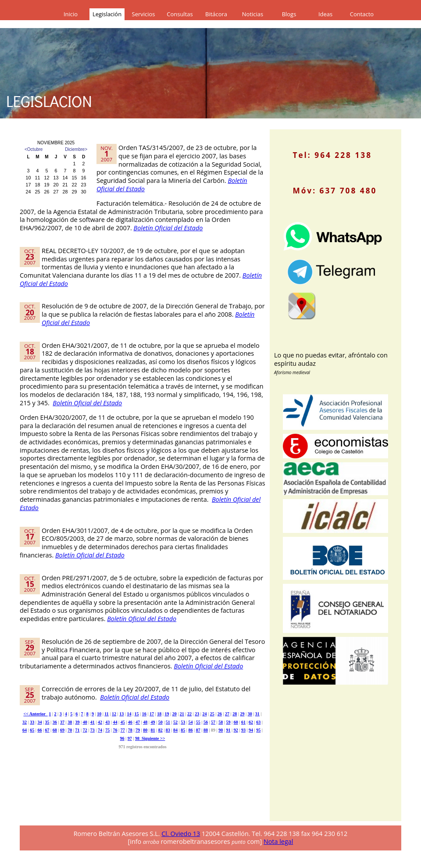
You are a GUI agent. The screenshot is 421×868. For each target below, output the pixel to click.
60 (236, 722)
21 (182, 714)
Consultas (180, 14)
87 (198, 730)
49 (153, 722)
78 (130, 730)
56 (206, 722)
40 (85, 722)
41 (93, 722)
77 (123, 730)
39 (77, 722)
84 (175, 730)
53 (183, 722)
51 (168, 722)
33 (32, 722)
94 (251, 730)
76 (115, 730)
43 (107, 722)
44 (115, 722)
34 (39, 722)
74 (100, 730)
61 (243, 722)
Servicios (144, 14)
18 (159, 714)
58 (221, 722)
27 (227, 714)
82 (161, 730)
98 (137, 738)
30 (250, 714)
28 (235, 714)
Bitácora (216, 14)
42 (100, 722)
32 (25, 722)
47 (138, 722)
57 (213, 722)
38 (70, 722)
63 (258, 722)
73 (93, 730)
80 (145, 730)
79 (138, 730)
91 (228, 730)
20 (175, 714)
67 (47, 730)
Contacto (362, 14)
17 (152, 714)
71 (77, 730)
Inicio (71, 14)
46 (130, 722)
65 (32, 730)
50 (161, 722)
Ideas (325, 14)
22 (189, 714)
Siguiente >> (152, 738)
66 (39, 730)
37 (62, 722)
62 (251, 722)
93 (243, 730)
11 (106, 714)
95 (258, 730)
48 (145, 722)
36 (55, 722)
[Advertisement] (340, 760)
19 (167, 714)
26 (220, 714)
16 (144, 714)
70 (70, 730)
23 (197, 714)
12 (114, 714)
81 (153, 730)
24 (204, 714)
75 (107, 730)
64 (25, 730)
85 (183, 730)
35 (47, 722)
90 (221, 730)
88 (206, 730)
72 (85, 730)
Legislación (107, 14)
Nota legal (278, 841)
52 (175, 722)
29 (242, 714)
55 (198, 722)
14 (129, 714)
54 (190, 722)
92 (236, 730)
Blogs (289, 14)
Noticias (253, 14)
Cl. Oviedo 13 (181, 834)
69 (62, 730)
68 (55, 730)
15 (137, 714)
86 (190, 730)
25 (212, 714)
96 (122, 738)
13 (121, 714)
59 (228, 722)
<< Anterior (35, 714)
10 (99, 714)
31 (257, 714)
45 (123, 722)
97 (130, 738)
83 (168, 730)
